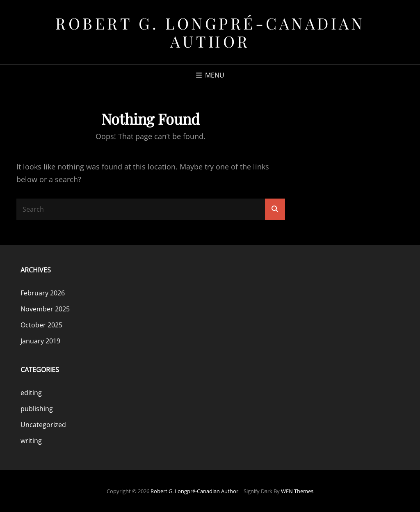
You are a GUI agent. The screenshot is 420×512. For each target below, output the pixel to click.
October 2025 (41, 325)
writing (31, 441)
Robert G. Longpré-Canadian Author (210, 32)
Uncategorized (43, 425)
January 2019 (40, 341)
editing (31, 393)
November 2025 (45, 309)
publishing (37, 409)
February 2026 (43, 293)
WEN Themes (297, 491)
